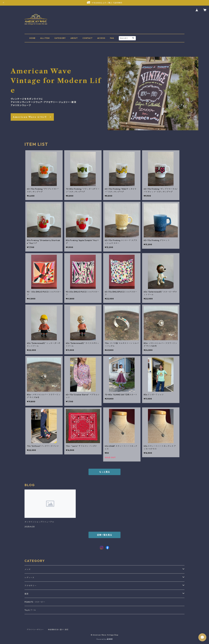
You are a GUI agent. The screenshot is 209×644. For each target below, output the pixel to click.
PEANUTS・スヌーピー (35, 602)
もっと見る (104, 472)
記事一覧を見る (104, 535)
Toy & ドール (30, 610)
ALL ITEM (45, 38)
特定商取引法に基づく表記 (58, 630)
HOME (32, 38)
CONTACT (88, 38)
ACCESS (101, 38)
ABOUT (74, 38)
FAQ (112, 38)
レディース (29, 578)
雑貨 (27, 594)
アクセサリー (30, 586)
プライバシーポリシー (35, 630)
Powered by (105, 639)
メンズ (27, 569)
